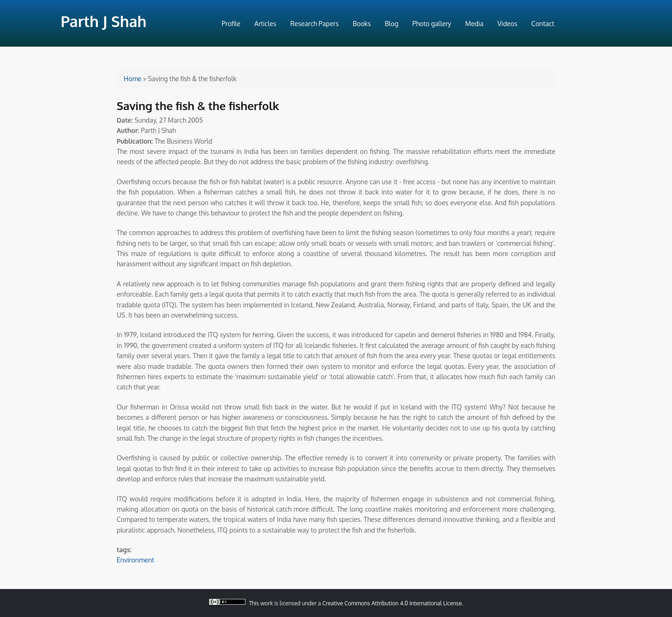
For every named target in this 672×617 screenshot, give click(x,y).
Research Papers (315, 24)
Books (362, 24)
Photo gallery (432, 24)
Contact (543, 24)
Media (474, 24)
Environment (135, 560)
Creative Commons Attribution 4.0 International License (392, 603)
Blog (392, 24)
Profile (231, 24)
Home (133, 79)
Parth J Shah (104, 21)
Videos (507, 24)
